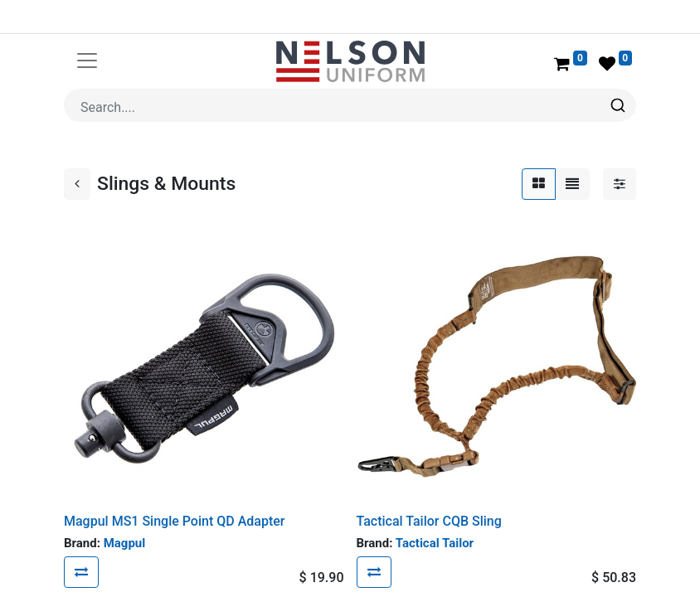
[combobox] (350, 105)
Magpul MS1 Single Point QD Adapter (174, 521)
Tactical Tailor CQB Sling (429, 521)
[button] (81, 572)
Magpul (125, 543)
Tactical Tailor (435, 543)
